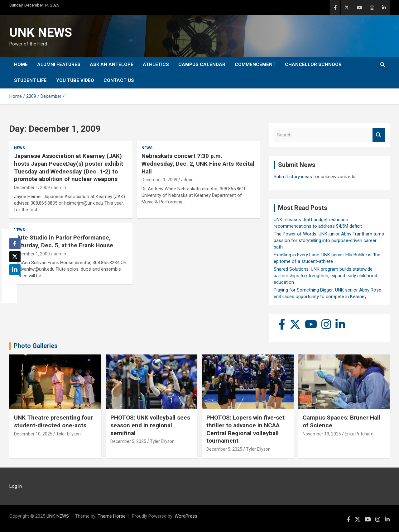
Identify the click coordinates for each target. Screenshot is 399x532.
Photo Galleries (36, 346)
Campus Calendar (202, 64)
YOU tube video (75, 80)
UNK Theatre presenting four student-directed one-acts (53, 421)
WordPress (186, 516)
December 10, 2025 (33, 434)
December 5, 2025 (128, 441)
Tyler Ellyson (68, 434)
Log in (16, 486)
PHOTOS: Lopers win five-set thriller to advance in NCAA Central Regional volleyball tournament (245, 429)
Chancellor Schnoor (313, 64)
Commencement (255, 64)
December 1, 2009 (32, 188)
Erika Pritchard (359, 434)
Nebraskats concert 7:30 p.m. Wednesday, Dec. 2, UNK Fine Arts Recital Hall (198, 164)
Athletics (156, 64)
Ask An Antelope (112, 64)
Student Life (30, 80)
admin (60, 188)
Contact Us (119, 80)
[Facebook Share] (15, 244)
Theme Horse (112, 516)
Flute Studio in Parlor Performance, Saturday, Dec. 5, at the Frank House (64, 241)
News (19, 148)
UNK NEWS (41, 33)
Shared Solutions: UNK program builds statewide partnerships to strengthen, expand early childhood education (325, 276)
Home (21, 64)
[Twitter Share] (15, 257)
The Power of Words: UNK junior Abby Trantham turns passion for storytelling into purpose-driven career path (329, 240)
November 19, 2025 (322, 434)
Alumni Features (59, 64)
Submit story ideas (293, 177)
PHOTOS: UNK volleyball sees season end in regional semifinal (150, 425)
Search (379, 135)
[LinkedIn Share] (15, 270)
